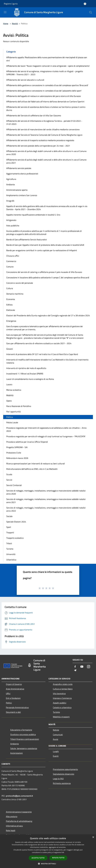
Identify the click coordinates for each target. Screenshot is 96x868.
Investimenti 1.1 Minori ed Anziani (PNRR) (25, 374)
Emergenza (11, 321)
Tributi (9, 543)
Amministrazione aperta (17, 190)
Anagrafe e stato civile (63, 684)
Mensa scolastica (14, 390)
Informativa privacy (14, 826)
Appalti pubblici (60, 703)
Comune (10, 267)
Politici (9, 703)
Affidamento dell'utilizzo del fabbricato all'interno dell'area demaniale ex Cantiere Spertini (45, 102)
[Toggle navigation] (5, 12)
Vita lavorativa (59, 693)
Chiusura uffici (13, 256)
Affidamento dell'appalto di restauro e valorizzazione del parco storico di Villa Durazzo (43, 96)
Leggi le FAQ (58, 779)
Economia (11, 299)
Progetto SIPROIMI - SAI (17, 447)
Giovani (10, 349)
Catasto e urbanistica (62, 707)
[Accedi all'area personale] (85, 4)
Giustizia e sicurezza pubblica (23, 734)
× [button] (93, 837)
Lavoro (9, 384)
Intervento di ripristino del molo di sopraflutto (26, 368)
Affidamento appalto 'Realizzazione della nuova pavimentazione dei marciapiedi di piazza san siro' (47, 59)
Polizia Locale (12, 422)
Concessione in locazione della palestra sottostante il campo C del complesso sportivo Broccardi (48, 277)
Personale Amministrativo (17, 707)
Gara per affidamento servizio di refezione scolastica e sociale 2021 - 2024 (39, 343)
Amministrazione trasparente (19, 812)
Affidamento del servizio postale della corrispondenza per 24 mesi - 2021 (38, 146)
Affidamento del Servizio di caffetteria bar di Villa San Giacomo (34, 115)
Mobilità (10, 395)
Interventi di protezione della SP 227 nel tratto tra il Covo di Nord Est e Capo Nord (42, 354)
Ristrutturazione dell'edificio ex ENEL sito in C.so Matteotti (32, 469)
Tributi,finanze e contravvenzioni (25, 739)
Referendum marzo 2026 (17, 458)
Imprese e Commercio (62, 698)
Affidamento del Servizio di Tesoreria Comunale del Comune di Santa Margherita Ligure (44, 135)
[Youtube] (82, 667)
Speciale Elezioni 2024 (16, 522)
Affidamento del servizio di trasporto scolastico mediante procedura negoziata (40, 140)
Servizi (9, 480)
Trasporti (10, 533)
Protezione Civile (14, 453)
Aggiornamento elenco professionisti (22, 174)
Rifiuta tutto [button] (58, 858)
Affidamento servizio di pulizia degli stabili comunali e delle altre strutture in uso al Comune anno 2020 (46, 153)
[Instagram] (89, 667)
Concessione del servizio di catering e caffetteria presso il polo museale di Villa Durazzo (44, 272)
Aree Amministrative (15, 689)
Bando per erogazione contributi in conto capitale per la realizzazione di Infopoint (42, 250)
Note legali (11, 830)
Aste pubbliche (13, 226)
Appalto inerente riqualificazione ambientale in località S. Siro (33, 215)
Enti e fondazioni (13, 698)
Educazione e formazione (21, 730)
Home (6, 24)
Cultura (10, 288)
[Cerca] (91, 12)
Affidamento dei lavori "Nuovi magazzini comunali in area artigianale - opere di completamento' (48, 66)
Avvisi (56, 739)
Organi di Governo (14, 684)
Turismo (10, 549)
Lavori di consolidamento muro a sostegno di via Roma (30, 379)
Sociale (9, 516)
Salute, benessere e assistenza (24, 748)
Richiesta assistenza (62, 783)
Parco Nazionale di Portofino (19, 406)
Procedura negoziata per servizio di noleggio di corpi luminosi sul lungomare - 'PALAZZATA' (46, 436)
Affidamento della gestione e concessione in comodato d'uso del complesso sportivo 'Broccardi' (47, 85)
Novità (15, 24)
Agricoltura (11, 179)
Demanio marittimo (15, 294)
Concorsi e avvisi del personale (20, 283)
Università (11, 554)
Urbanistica (11, 560)
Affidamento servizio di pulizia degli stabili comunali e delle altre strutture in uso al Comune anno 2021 (46, 161)
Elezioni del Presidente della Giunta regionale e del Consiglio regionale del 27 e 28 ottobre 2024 (48, 315)
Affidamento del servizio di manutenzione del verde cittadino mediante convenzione (43, 129)
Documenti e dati (13, 712)
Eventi (56, 756)
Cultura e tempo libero (63, 689)
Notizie (56, 730)
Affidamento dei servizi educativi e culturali (25, 80)
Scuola (9, 474)
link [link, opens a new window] (63, 852)
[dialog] (48, 851)
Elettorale (11, 310)
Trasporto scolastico (15, 538)
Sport (9, 527)
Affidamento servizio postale (19, 168)
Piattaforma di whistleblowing (19, 821)
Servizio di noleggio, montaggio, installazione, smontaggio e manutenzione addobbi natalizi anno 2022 (46, 509)
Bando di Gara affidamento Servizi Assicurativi (27, 240)
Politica (10, 417)
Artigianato (11, 220)
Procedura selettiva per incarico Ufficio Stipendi (27, 442)
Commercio (11, 261)
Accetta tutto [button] (38, 858)
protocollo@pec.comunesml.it (19, 796)
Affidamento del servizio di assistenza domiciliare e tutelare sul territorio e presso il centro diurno (46, 109)
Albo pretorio (12, 816)
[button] (48, 864)
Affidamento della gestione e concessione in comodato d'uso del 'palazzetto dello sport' (44, 91)
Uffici (8, 693)
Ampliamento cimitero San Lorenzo (22, 195)
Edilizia (9, 305)
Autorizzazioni (17, 753)
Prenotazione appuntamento (65, 769)
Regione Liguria (11, 4)
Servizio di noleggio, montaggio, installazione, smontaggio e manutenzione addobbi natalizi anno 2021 (46, 501)
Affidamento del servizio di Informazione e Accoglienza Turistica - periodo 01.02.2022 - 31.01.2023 (44, 122)
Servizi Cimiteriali (14, 485)
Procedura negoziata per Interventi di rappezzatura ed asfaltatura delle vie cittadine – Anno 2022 (46, 429)
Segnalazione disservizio (64, 774)
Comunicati (58, 735)
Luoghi (56, 751)
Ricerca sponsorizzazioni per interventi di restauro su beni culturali (36, 464)
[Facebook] (75, 667)
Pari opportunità (13, 412)
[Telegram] (75, 670)
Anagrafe (10, 201)
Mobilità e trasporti (61, 717)
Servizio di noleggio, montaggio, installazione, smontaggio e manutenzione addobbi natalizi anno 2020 (46, 492)
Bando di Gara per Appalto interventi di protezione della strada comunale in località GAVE (45, 245)
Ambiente (11, 184)
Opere (9, 401)
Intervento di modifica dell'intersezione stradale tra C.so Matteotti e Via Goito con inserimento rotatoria (47, 361)
